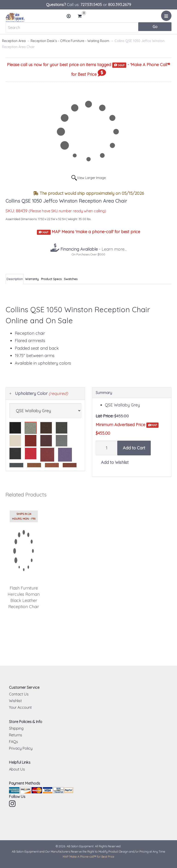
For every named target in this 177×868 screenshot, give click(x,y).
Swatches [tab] (71, 279)
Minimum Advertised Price (127, 425)
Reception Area (14, 41)
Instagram (13, 804)
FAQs (13, 742)
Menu (167, 17)
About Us (17, 769)
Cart (82, 16)
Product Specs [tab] (51, 279)
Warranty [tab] (32, 279)
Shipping (16, 728)
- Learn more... (93, 249)
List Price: (104, 416)
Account (70, 18)
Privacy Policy (21, 748)
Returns (16, 735)
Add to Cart (134, 448)
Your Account (20, 707)
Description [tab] (15, 279)
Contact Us (19, 694)
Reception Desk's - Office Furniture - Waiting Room (70, 41)
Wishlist (15, 701)
